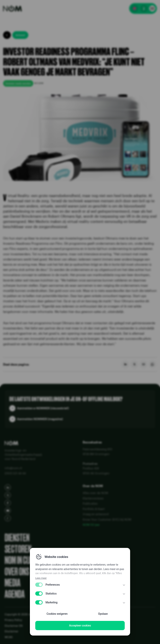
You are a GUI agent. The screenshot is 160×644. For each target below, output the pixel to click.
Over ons (17, 572)
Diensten (17, 538)
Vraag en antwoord (96, 514)
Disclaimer (11, 631)
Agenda (15, 594)
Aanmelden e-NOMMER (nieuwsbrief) (43, 408)
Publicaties (90, 503)
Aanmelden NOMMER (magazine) (40, 419)
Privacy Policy (13, 620)
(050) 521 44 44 (15, 473)
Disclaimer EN (14, 626)
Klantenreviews (93, 498)
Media (13, 583)
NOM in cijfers (24, 560)
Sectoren (18, 549)
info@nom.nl (13, 468)
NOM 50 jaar (91, 525)
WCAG (9, 637)
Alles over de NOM (95, 493)
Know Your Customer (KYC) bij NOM (107, 519)
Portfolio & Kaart (94, 509)
